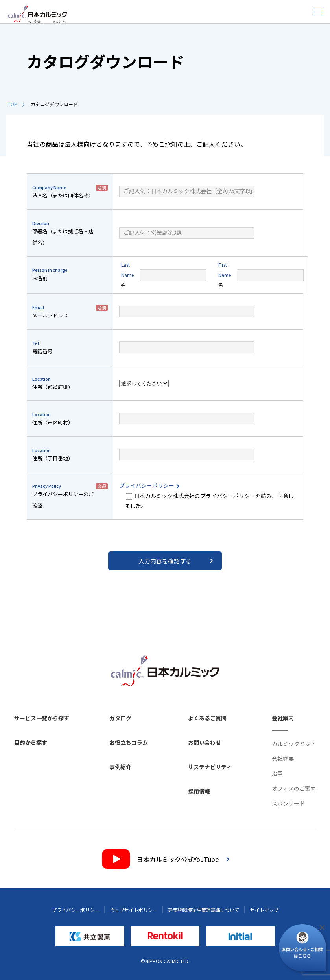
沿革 (277, 773)
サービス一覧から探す (42, 718)
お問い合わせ (205, 742)
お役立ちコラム (129, 742)
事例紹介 (120, 767)
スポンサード (288, 803)
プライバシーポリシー (149, 485)
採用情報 (199, 791)
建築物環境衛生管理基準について (204, 910)
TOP (16, 104)
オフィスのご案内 (294, 788)
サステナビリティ (210, 767)
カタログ (120, 718)
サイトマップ (264, 910)
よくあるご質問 (207, 718)
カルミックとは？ (294, 744)
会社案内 (283, 718)
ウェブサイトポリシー (134, 910)
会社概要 (283, 759)
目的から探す (31, 742)
